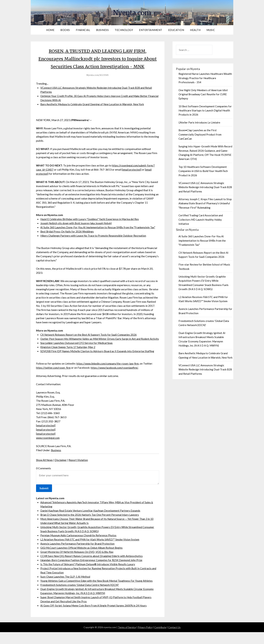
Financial (83, 30)
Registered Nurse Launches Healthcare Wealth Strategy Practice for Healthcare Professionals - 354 (205, 78)
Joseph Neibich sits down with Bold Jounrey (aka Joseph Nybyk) (78, 231)
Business (102, 30)
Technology (124, 30)
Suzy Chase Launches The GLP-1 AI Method (66, 588)
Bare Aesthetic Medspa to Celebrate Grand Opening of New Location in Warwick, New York (95, 112)
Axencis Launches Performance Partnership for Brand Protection (78, 555)
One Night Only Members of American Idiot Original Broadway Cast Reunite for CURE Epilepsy (203, 94)
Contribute (160, 639)
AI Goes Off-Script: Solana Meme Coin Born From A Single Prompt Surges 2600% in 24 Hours (95, 617)
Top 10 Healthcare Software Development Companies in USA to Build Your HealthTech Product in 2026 (203, 171)
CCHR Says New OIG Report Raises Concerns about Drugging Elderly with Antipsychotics (93, 568)
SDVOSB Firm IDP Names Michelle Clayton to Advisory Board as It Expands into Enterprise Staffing (99, 363)
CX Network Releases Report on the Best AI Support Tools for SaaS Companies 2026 (90, 342)
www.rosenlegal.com (48, 450)
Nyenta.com (132, 12)
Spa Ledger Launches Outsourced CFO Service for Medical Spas (78, 355)
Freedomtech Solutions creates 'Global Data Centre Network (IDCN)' (81, 597)
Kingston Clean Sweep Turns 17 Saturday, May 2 (68, 359)
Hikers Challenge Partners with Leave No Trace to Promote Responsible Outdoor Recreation (95, 243)
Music (211, 30)
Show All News (45, 472)
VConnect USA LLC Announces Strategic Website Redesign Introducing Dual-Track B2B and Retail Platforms (205, 187)
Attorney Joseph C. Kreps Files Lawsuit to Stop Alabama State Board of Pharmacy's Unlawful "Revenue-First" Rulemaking (205, 203)
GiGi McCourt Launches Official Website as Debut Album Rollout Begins (83, 559)
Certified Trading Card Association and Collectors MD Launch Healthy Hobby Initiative (201, 220)
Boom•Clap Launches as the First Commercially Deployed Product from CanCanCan (200, 134)
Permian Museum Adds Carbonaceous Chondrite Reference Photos (80, 547)
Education (176, 30)
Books (65, 30)
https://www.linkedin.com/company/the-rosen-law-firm (109, 375)
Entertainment (151, 30)
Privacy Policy (145, 639)
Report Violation (80, 472)
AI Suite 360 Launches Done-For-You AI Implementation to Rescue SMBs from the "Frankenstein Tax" (100, 235)
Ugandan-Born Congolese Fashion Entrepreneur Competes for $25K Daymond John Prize (93, 572)
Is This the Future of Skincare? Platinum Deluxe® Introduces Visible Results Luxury (89, 576)
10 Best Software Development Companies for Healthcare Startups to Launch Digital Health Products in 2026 (205, 110)
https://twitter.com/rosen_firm (54, 379)
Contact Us (174, 639)
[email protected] (133, 177)
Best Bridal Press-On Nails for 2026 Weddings (68, 239)
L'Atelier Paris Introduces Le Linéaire (199, 122)
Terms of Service (127, 639)
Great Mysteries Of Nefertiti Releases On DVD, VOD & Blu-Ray (78, 564)
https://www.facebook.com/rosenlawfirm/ (117, 379)
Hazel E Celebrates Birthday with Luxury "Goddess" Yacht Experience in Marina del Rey (92, 227)
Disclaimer (62, 472)
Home (50, 30)
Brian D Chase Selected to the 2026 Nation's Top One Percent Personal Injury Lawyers (91, 526)
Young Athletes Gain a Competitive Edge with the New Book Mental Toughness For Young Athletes (98, 592)
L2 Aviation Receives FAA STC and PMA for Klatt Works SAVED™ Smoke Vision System (92, 551)
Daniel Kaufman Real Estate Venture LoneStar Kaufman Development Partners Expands (91, 522)
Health (195, 30)
